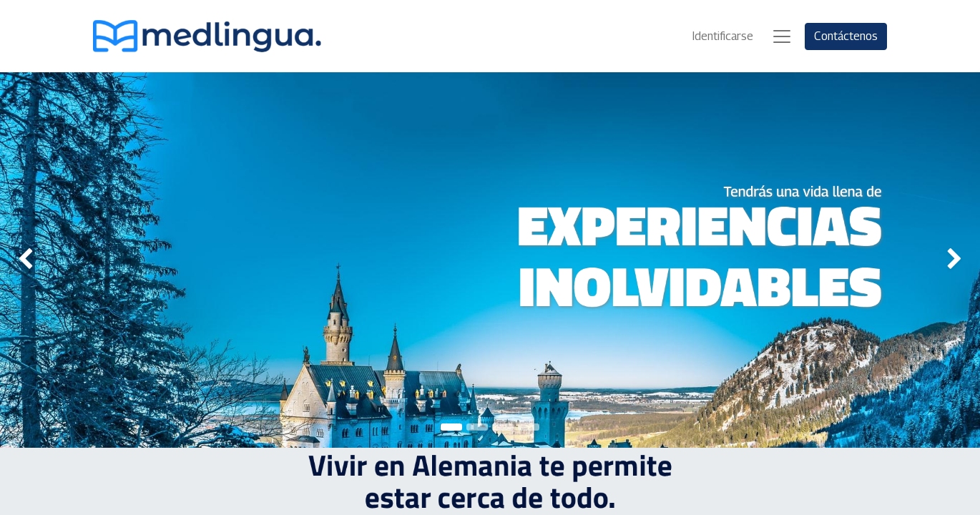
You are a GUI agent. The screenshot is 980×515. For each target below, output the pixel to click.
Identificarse (723, 36)
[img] (39, 260)
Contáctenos (846, 36)
